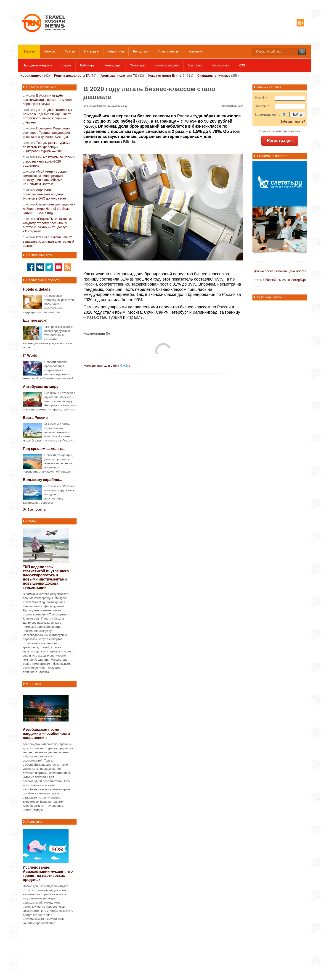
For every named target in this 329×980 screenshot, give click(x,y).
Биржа (66, 65)
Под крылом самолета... (45, 449)
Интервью (92, 51)
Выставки (195, 65)
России (184, 116)
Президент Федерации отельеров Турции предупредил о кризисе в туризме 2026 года (46, 133)
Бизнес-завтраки (167, 65)
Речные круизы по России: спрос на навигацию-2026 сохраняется (49, 161)
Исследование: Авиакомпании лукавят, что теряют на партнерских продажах (48, 874)
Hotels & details (37, 289)
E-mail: (261, 98)
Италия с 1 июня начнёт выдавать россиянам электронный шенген (48, 241)
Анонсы (50, 51)
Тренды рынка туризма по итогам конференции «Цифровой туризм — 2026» (47, 147)
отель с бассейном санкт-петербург (280, 280)
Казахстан (96, 317)
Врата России (35, 418)
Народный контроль (37, 65)
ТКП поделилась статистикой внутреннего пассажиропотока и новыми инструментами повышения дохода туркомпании (46, 577)
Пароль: (262, 106)
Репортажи (141, 51)
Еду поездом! (35, 320)
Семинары (138, 65)
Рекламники (220, 65)
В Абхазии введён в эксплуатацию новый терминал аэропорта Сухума (47, 100)
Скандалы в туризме (214, 76)
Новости (29, 51)
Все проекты (37, 510)
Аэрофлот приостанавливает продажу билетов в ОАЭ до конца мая (44, 194)
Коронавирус (31, 76)
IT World (30, 356)
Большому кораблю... (42, 480)
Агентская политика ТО (119, 76)
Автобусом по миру (41, 387)
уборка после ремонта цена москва (280, 271)
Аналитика (116, 51)
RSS (242, 65)
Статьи (70, 51)
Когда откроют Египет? (167, 76)
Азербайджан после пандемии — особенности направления (46, 734)
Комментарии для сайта (107, 365)
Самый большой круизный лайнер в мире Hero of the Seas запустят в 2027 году (49, 209)
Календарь (113, 65)
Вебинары (88, 65)
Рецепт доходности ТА (72, 76)
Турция (115, 317)
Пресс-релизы (169, 51)
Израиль (134, 317)
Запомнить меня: (267, 115)
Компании (196, 51)
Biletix (129, 142)
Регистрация (280, 141)
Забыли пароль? (293, 121)
